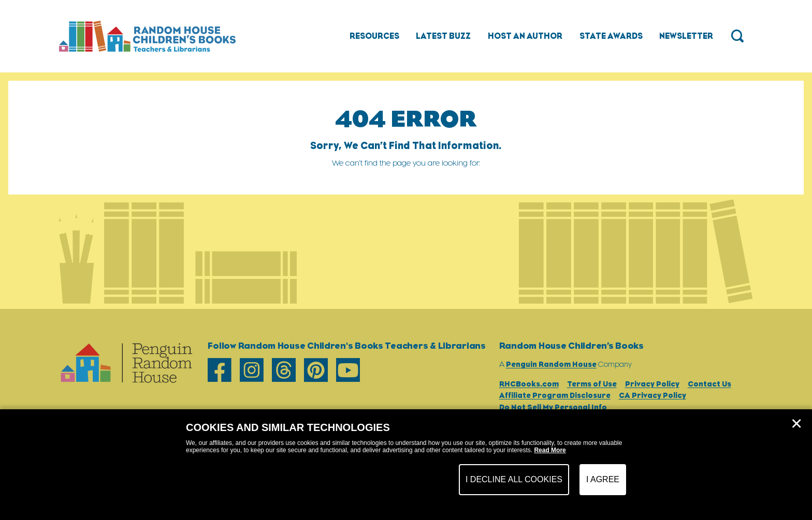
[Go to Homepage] (147, 36)
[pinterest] (316, 370)
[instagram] (252, 370)
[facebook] (220, 370)
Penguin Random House (551, 364)
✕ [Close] (796, 424)
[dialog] (406, 465)
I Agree (603, 479)
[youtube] (348, 370)
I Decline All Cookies (514, 479)
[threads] (284, 370)
